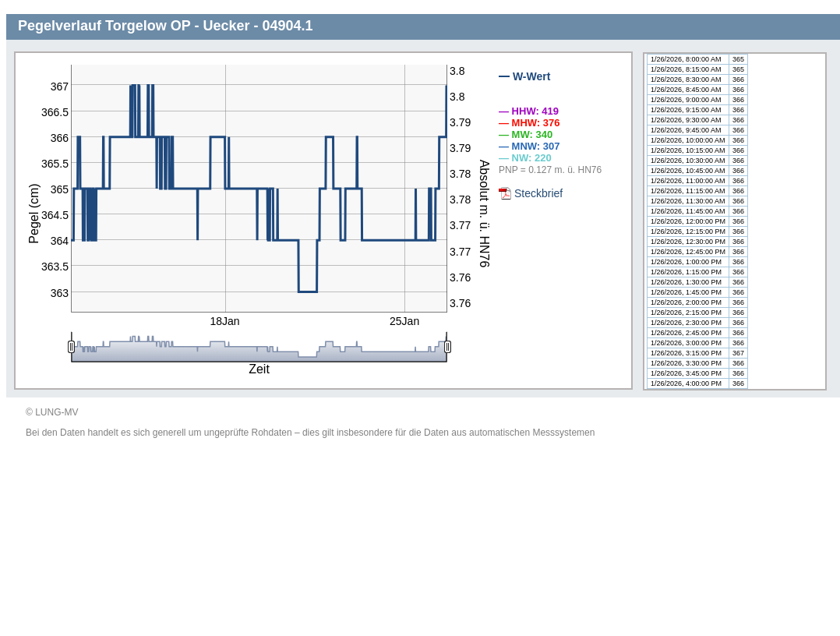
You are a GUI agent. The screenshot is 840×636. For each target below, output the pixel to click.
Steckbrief (538, 193)
